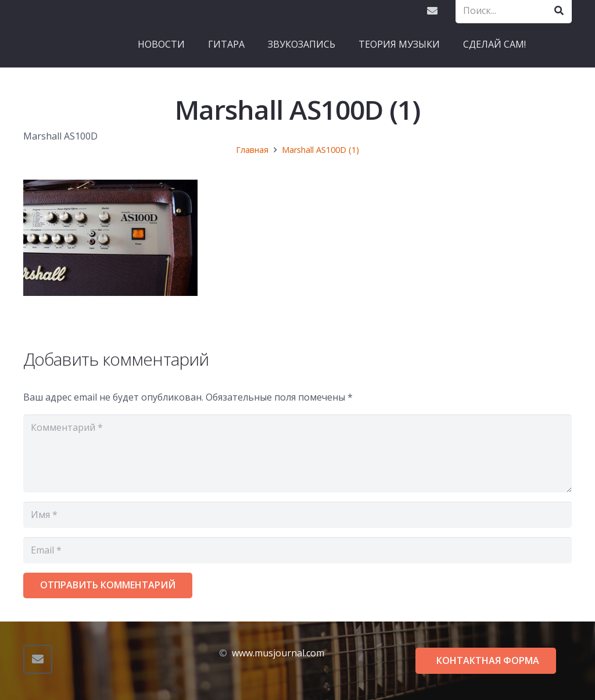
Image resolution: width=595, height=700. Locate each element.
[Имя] (297, 515)
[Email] (432, 10)
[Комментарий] (297, 453)
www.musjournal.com (278, 653)
